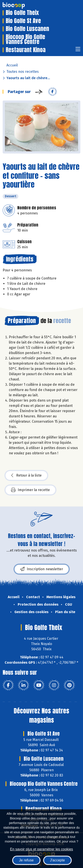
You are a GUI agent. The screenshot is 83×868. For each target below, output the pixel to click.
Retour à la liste (26, 475)
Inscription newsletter (42, 569)
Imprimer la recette (30, 490)
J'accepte (57, 860)
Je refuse (26, 860)
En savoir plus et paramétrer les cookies (41, 849)
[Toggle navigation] (78, 50)
